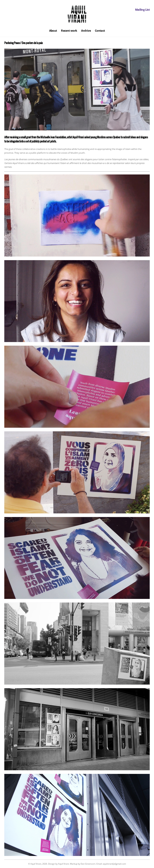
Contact (100, 31)
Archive (86, 31)
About (53, 31)
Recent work (69, 31)
